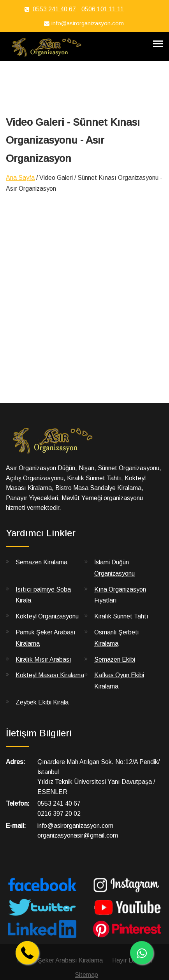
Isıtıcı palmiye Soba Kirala (43, 595)
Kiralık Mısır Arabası (43, 659)
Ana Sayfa (20, 178)
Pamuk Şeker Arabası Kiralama (46, 638)
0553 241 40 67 (54, 9)
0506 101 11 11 (103, 9)
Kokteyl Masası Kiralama (50, 675)
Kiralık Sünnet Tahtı (121, 616)
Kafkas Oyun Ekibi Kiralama (119, 681)
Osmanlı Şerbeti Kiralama (116, 638)
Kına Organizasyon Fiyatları (120, 595)
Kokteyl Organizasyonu (47, 616)
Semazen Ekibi (115, 659)
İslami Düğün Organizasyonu (114, 568)
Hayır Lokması (132, 960)
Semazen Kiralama (41, 562)
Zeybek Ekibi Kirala (42, 702)
